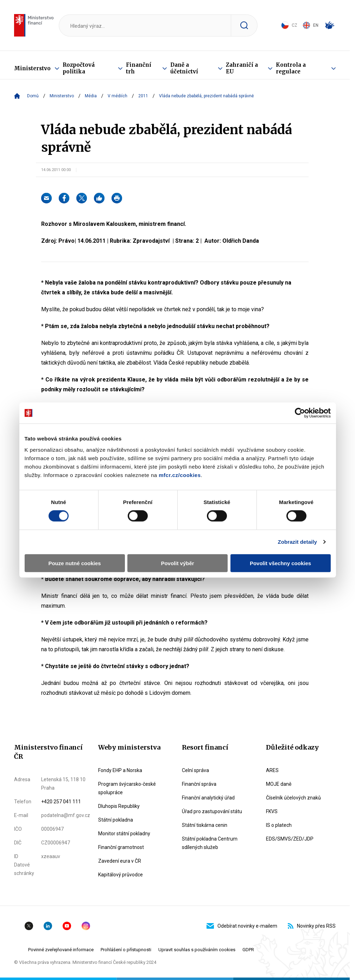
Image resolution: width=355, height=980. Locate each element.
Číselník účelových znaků (293, 798)
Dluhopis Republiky (119, 806)
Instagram (86, 926)
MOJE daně (279, 784)
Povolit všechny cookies (280, 563)
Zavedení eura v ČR (120, 861)
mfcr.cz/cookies (180, 475)
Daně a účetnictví (184, 68)
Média (91, 96)
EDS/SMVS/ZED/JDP (290, 839)
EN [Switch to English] (310, 25)
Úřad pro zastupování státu (212, 811)
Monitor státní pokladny (124, 834)
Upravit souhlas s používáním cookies (197, 950)
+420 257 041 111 (61, 802)
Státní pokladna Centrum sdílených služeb (210, 843)
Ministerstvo (32, 68)
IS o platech (279, 825)
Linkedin (48, 926)
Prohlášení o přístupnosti (126, 950)
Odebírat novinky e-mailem (242, 926)
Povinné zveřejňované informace (61, 950)
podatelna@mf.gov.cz (66, 815)
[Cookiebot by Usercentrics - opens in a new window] (300, 413)
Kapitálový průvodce (121, 875)
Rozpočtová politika (79, 68)
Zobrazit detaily (297, 542)
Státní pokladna (116, 820)
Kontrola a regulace (291, 68)
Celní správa (195, 770)
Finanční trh (139, 68)
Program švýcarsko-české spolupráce (127, 788)
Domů (33, 96)
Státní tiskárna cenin (205, 825)
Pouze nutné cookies (74, 563)
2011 (143, 96)
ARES (272, 770)
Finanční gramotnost (121, 847)
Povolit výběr (177, 563)
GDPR (248, 950)
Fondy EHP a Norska (120, 770)
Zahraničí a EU (242, 68)
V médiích (118, 96)
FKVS (272, 811)
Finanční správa (199, 784)
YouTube (67, 926)
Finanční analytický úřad (208, 798)
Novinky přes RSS (312, 926)
